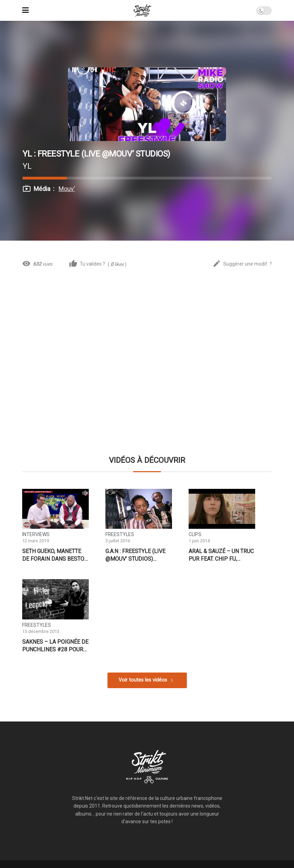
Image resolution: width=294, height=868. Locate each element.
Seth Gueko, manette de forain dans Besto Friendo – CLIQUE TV (53, 555)
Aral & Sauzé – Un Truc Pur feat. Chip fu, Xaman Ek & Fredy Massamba (221, 555)
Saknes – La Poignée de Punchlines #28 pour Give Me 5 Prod (55, 646)
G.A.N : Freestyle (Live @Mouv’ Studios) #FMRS (135, 555)
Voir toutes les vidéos (143, 680)
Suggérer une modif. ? (242, 264)
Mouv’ (67, 189)
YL (27, 166)
